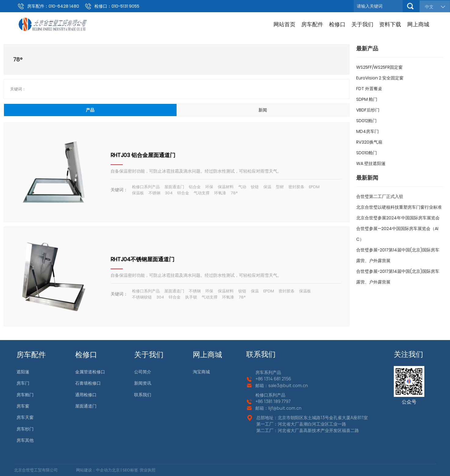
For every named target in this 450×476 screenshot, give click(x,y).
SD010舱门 (367, 153)
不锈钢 (154, 193)
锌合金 (183, 193)
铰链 (255, 187)
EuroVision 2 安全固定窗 (380, 78)
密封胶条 (296, 187)
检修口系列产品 (146, 187)
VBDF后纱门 (368, 110)
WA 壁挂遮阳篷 (371, 163)
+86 (260, 379)
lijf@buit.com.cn (285, 408)
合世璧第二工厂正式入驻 (380, 196)
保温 (267, 187)
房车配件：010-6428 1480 (53, 6)
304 (169, 193)
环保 (209, 187)
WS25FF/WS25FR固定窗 (379, 67)
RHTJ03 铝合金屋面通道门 (143, 155)
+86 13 (262, 401)
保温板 (138, 193)
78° (234, 193)
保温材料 (226, 187)
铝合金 (195, 187)
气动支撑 (202, 193)
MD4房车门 (368, 131)
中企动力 (104, 470)
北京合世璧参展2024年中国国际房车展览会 (398, 218)
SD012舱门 (366, 121)
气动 (242, 187)
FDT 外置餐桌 (369, 89)
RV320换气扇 (369, 142)
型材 (280, 187)
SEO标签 (130, 470)
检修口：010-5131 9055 (117, 6)
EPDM (314, 187)
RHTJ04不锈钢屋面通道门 (143, 259)
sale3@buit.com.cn (288, 385)
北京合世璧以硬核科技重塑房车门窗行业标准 (399, 207)
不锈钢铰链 (142, 297)
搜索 (410, 6)
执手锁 (191, 297)
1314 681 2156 (278, 379)
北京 (116, 470)
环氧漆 (220, 193)
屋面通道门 (174, 187)
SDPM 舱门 (367, 99)
